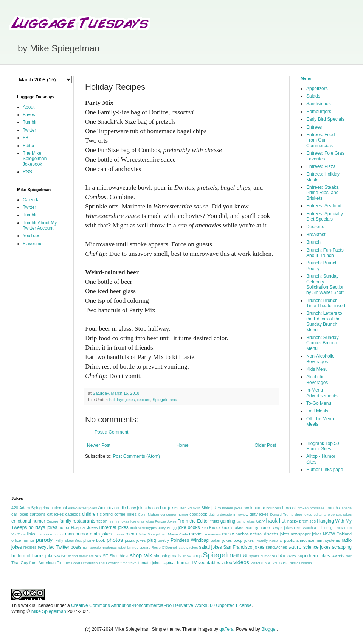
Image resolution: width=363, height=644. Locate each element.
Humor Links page (325, 470)
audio (121, 508)
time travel (129, 563)
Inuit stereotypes (143, 528)
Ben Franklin (190, 508)
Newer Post (99, 445)
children (90, 514)
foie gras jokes (142, 521)
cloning (106, 514)
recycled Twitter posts (60, 547)
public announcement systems (312, 540)
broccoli (289, 508)
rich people (92, 547)
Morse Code (178, 534)
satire (295, 547)
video (227, 563)
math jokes (101, 534)
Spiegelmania (165, 400)
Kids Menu (317, 369)
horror (64, 527)
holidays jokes (122, 400)
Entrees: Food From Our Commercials (320, 140)
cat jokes (55, 514)
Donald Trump (282, 514)
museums (213, 534)
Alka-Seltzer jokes (83, 508)
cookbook (198, 514)
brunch (331, 508)
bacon (153, 508)
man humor (77, 534)
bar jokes (169, 508)
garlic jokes (246, 521)
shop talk (141, 555)
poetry (163, 540)
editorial (320, 514)
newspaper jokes (306, 534)
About (29, 107)
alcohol (60, 508)
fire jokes (122, 521)
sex (98, 556)
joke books (189, 527)
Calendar (32, 200)
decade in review (234, 514)
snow (187, 556)
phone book (94, 540)
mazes (119, 534)
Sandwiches (319, 104)
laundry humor (258, 527)
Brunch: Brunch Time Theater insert (326, 303)
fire (111, 521)
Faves (29, 115)
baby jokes (137, 508)
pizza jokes (136, 540)
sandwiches (276, 547)
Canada (345, 508)
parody (44, 540)
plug (152, 540)
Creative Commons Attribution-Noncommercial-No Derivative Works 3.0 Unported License (161, 605)
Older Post (265, 445)
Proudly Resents (269, 541)
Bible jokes (211, 508)
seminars (86, 556)
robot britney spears (134, 547)
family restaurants (77, 521)
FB (26, 138)
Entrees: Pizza (321, 166)
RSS (27, 172)
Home (183, 445)
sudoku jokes (284, 556)
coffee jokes (125, 514)
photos (115, 540)
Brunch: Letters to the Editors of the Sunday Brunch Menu (324, 321)
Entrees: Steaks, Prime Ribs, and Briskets (323, 193)
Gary (260, 521)
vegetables (209, 563)
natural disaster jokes (270, 534)
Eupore (52, 521)
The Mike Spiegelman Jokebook (35, 159)
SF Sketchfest (116, 556)
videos (241, 562)
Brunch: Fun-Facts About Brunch (325, 253)
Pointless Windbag (190, 540)
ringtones (109, 547)
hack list (276, 521)
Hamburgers (319, 112)
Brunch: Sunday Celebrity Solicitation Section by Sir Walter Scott (325, 284)
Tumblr (30, 122)
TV (194, 563)
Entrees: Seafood (324, 206)
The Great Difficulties (81, 563)
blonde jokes (232, 508)
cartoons (38, 514)
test (349, 556)
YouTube (32, 236)
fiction (102, 521)
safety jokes (188, 547)
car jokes (20, 514)
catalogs (73, 514)
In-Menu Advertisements (322, 393)
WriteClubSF (261, 563)
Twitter (29, 130)
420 (15, 508)
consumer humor (174, 514)
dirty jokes (259, 514)
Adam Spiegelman (36, 508)
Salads (313, 96)
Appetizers (317, 89)
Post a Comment (111, 432)
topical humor (176, 563)
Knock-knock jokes (226, 527)
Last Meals (317, 411)
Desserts (315, 227)
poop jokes (244, 540)
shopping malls (168, 556)
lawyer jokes (282, 528)
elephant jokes (340, 514)
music (228, 534)
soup (197, 556)
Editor (29, 146)
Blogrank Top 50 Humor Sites (323, 446)
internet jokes (115, 527)
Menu (306, 78)
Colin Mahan (148, 514)
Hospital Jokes (85, 527)
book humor (254, 508)
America (106, 508)
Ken (204, 528)
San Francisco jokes (244, 547)
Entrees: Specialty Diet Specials (325, 216)
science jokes (317, 547)
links (31, 534)
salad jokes (210, 547)
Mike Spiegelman (152, 534)
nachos (242, 534)
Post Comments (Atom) (136, 456)
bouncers (274, 508)
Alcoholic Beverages (317, 380)
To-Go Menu (319, 403)
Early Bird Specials (325, 119)
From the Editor (193, 521)
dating (214, 514)
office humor (23, 540)
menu (131, 534)
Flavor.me (33, 244)
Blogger (269, 629)
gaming (228, 521)
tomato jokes (150, 563)
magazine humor (50, 534)
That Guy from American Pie (37, 563)
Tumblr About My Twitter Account (40, 226)
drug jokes (304, 514)
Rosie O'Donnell (164, 547)
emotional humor (28, 521)
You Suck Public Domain (292, 563)
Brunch (313, 242)
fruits (215, 521)
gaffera (226, 629)
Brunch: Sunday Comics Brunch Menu (322, 343)
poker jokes (221, 540)
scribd (73, 556)
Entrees (314, 127)
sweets (338, 556)
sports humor (260, 556)
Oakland (344, 534)
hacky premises (302, 521)
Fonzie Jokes (166, 521)
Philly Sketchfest (68, 541)
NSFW (329, 534)
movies (196, 534)
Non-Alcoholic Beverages (320, 359)
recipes (144, 400)
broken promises (311, 508)
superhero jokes (314, 556)
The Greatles (109, 563)
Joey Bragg (167, 528)
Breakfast (316, 235)
